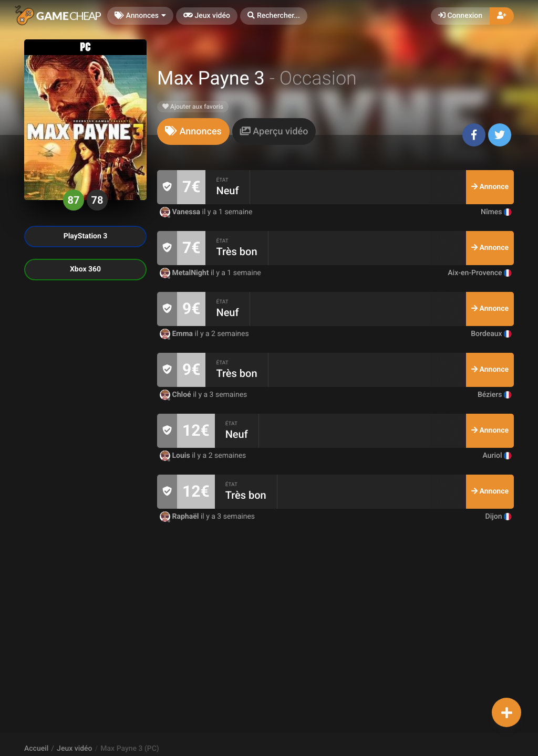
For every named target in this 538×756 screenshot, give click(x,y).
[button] (274, 16)
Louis (176, 456)
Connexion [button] (460, 16)
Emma (177, 334)
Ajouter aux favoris (193, 107)
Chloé (176, 395)
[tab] (193, 132)
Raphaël (180, 517)
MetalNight (185, 273)
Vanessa (181, 212)
